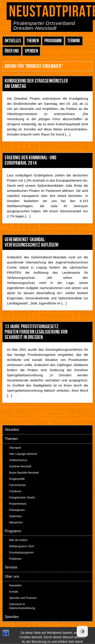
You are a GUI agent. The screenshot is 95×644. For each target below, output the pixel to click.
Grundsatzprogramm (21, 553)
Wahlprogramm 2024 (22, 546)
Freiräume (15, 491)
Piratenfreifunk (18, 504)
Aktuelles (13, 41)
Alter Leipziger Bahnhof (23, 454)
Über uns (12, 51)
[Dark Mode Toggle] (82, 631)
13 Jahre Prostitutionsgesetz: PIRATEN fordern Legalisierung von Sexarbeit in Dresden (36, 332)
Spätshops (15, 516)
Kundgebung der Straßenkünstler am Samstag (36, 84)
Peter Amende (53, 628)
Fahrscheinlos (17, 485)
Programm (53, 41)
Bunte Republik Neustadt (24, 473)
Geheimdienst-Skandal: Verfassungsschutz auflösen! (32, 242)
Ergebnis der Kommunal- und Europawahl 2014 (30, 160)
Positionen (15, 559)
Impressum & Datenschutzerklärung (22, 606)
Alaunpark (15, 448)
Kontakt (14, 592)
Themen (33, 41)
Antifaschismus (18, 460)
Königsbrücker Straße (22, 498)
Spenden (31, 51)
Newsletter (15, 585)
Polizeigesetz (17, 510)
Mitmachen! (16, 522)
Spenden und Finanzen (23, 598)
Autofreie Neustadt (20, 466)
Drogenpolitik (17, 479)
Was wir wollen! (18, 540)
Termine (74, 41)
